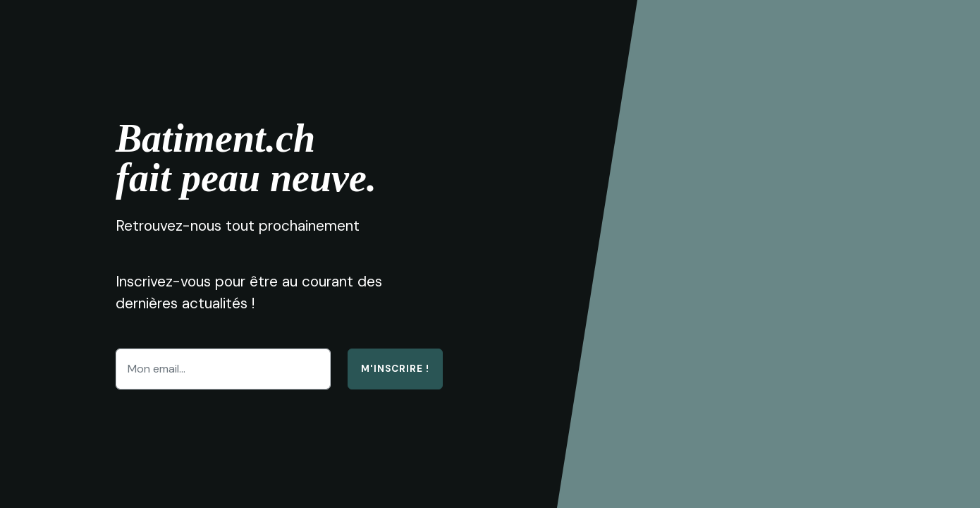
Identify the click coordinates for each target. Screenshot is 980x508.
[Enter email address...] (223, 369)
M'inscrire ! (395, 369)
